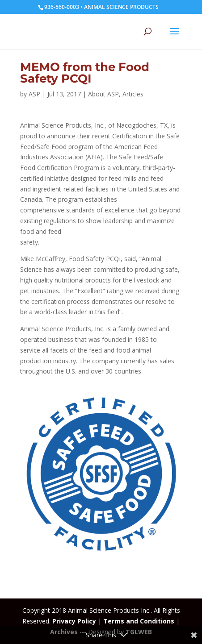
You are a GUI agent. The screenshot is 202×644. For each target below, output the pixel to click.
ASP (34, 94)
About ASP (103, 94)
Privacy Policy (74, 621)
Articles (133, 94)
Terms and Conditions (139, 621)
